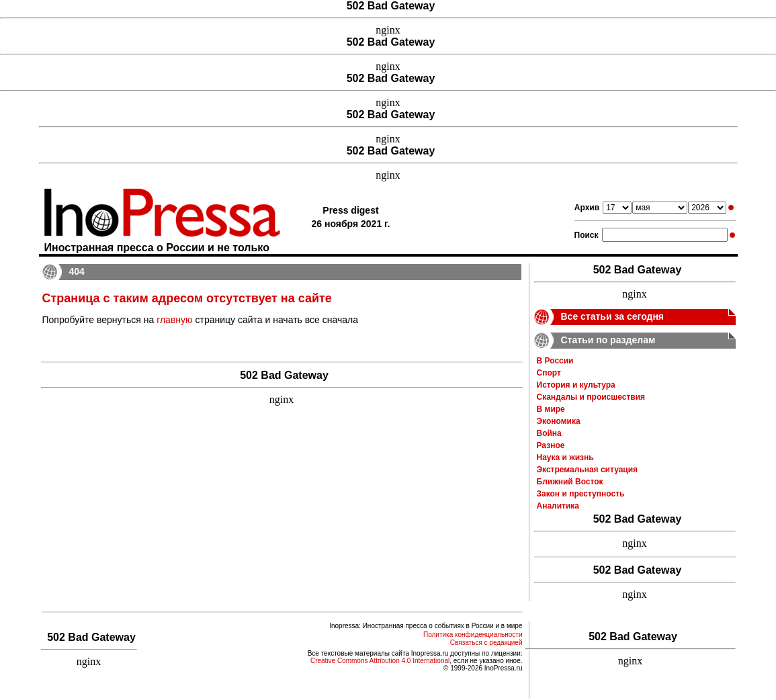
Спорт (549, 373)
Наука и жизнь (565, 457)
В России (555, 361)
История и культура (576, 385)
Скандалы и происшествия (591, 397)
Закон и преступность (581, 494)
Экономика (559, 421)
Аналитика (558, 506)
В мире (551, 409)
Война (549, 433)
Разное (551, 445)
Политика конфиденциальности (473, 635)
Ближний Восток (570, 482)
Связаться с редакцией (486, 643)
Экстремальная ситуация (588, 470)
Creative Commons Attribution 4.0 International (380, 661)
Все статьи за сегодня (613, 316)
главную (174, 320)
